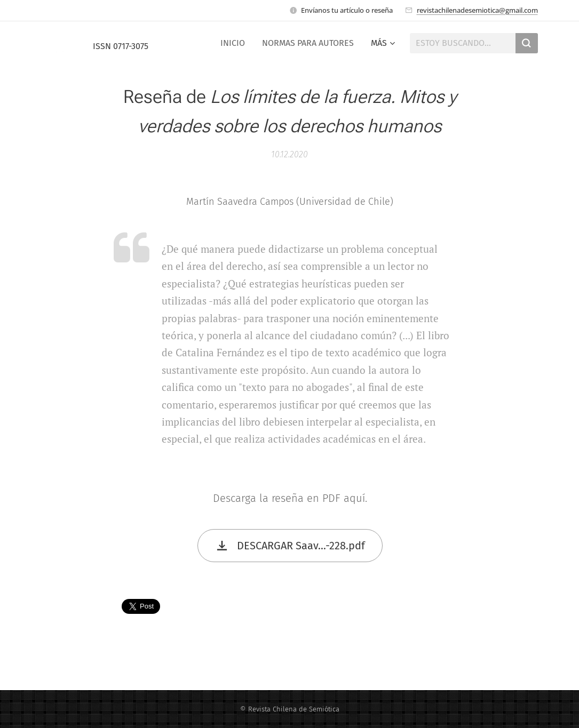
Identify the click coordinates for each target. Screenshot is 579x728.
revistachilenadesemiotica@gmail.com (477, 10)
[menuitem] (236, 43)
